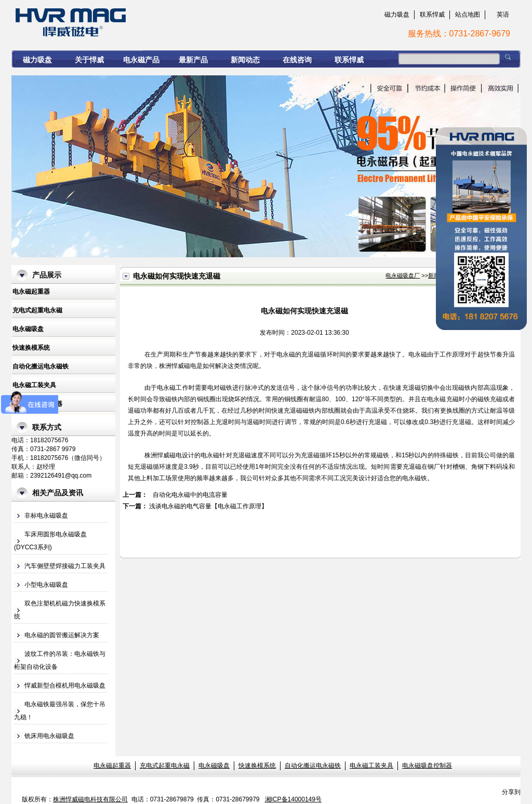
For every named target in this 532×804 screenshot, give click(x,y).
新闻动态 (245, 60)
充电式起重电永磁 (37, 310)
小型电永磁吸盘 (46, 585)
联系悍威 (432, 15)
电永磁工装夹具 (34, 385)
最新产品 (193, 60)
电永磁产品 (141, 60)
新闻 (434, 275)
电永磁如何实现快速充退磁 (180, 21)
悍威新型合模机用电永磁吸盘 (65, 686)
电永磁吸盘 (28, 329)
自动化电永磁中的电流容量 (190, 495)
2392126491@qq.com (61, 476)
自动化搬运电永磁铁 (41, 366)
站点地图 (468, 15)
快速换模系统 (31, 348)
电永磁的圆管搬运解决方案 (62, 635)
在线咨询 (297, 60)
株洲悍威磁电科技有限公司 (90, 799)
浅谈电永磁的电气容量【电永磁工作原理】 (208, 506)
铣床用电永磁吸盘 (49, 736)
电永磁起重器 (31, 292)
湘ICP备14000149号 (293, 799)
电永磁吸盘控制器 (427, 766)
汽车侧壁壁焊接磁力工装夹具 (65, 566)
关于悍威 (89, 60)
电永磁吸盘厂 (403, 275)
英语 (503, 15)
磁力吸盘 (397, 15)
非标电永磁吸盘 (46, 516)
